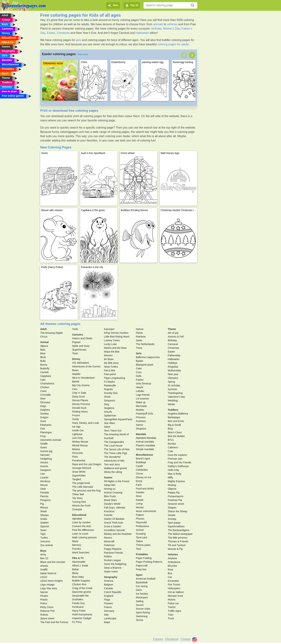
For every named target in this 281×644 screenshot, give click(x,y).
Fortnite (108, 515)
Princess (141, 417)
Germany (109, 611)
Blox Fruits (110, 496)
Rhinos (44, 508)
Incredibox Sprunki (114, 530)
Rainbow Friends (113, 553)
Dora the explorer (177, 455)
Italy (106, 615)
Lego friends (143, 395)
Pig (42, 504)
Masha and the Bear (115, 348)
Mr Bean (109, 359)
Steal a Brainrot (113, 568)
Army (43, 554)
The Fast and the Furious (54, 622)
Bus (170, 573)
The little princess (178, 538)
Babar (75, 569)
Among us (110, 489)
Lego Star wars (49, 588)
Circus (139, 474)
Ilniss (139, 496)
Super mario (111, 571)
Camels (44, 372)
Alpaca (44, 346)
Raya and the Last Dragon (87, 464)
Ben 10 (44, 558)
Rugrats (108, 389)
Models (140, 410)
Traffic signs (174, 611)
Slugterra (109, 408)
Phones (140, 519)
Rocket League (112, 560)
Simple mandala (145, 449)
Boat (170, 570)
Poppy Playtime (113, 549)
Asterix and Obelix (82, 338)
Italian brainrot (48, 573)
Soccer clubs (143, 609)
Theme (172, 329)
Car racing (142, 586)
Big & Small (174, 425)
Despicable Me (80, 596)
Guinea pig (46, 451)
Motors (172, 600)
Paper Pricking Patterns (149, 562)
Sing (106, 404)
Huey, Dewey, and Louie (85, 423)
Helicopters (174, 588)
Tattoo (139, 541)
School (140, 530)
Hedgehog (46, 459)
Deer (43, 399)
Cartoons (78, 335)
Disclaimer (172, 639)
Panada (44, 493)
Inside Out (78, 430)
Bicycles (172, 566)
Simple (172, 515)
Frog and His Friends (179, 462)
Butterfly (45, 368)
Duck (43, 421)
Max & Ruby (175, 474)
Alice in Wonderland (83, 378)
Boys (43, 551)
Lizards (44, 477)
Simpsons (109, 401)
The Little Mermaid (82, 487)
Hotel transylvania (82, 614)
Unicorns (45, 541)
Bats (43, 350)
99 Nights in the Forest (117, 481)
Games (108, 477)
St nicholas (174, 385)
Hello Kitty (173, 470)
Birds (43, 357)
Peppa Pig (174, 493)
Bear (43, 353)
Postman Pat (175, 500)
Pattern (140, 515)
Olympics (173, 378)
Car (170, 577)
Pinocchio (78, 453)
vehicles (172, 24)
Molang (172, 485)
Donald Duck (79, 408)
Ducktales (78, 599)
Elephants (46, 425)
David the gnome (82, 592)
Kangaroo (46, 470)
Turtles (44, 538)
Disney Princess (81, 404)
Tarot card (141, 537)
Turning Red (79, 502)
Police (44, 603)
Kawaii (140, 500)
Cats (43, 380)
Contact (186, 639)
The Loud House (113, 446)
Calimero (173, 447)
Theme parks (143, 545)
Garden (140, 492)
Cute (170, 451)
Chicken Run (79, 584)
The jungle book (81, 483)
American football (146, 579)
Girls (139, 353)
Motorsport (142, 597)
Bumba (172, 444)
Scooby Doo (111, 393)
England (109, 596)
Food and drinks (145, 489)
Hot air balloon (176, 592)
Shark (43, 511)
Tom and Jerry (112, 464)
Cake (139, 368)
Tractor (172, 607)
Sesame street (176, 504)
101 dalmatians (81, 363)
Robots (44, 615)
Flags (107, 600)
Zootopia (77, 509)
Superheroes (79, 350)
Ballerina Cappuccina (148, 357)
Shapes (172, 508)
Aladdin (76, 374)
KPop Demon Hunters (116, 333)
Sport (139, 575)
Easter (51, 33)
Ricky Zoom (47, 607)
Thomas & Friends (178, 541)
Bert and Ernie (176, 421)
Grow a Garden (113, 526)
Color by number (81, 522)
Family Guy (78, 603)
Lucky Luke (110, 344)
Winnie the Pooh (81, 506)
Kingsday (173, 367)
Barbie (139, 361)
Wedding (173, 401)
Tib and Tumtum (177, 545)
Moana (76, 449)
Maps (107, 622)
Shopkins (141, 429)
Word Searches (81, 553)
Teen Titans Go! (113, 431)
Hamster (45, 455)
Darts (139, 590)
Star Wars (109, 423)
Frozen (76, 415)
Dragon (44, 417)
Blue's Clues (175, 432)
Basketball (142, 582)
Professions (142, 526)
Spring (171, 382)
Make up (141, 402)
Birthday (172, 340)
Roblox (108, 556)
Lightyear (77, 434)
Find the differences (83, 530)
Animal (44, 342)
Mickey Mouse (80, 442)
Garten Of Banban (114, 519)
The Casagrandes (114, 442)
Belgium (109, 585)
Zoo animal (46, 545)
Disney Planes (80, 400)
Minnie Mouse (80, 445)
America (109, 581)
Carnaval (173, 344)
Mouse (44, 485)
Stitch (107, 427)
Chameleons (47, 383)
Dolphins (45, 410)
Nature (140, 329)
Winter (171, 404)
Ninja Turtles (111, 367)
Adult (43, 329)
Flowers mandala (145, 445)
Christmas (63, 33)
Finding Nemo (80, 412)
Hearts (140, 387)
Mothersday (174, 370)
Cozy (139, 372)
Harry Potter (79, 611)
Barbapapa (174, 417)
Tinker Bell (78, 494)
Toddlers (173, 410)
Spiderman (110, 416)
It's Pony (77, 622)
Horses (44, 462)
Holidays (173, 363)
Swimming (142, 616)
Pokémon (109, 545)
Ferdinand (78, 607)
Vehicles (173, 554)
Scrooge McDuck (82, 468)
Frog (43, 436)
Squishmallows (176, 526)
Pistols (44, 600)
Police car (173, 603)
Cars (75, 389)
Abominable (79, 562)
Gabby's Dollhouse (178, 466)
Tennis (139, 620)
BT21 (171, 440)
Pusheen (141, 421)
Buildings (141, 462)
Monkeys (45, 481)
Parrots (44, 496)
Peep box (141, 569)
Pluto (75, 457)
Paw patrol (110, 374)
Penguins (45, 500)
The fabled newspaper (180, 534)
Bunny (44, 365)
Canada (108, 588)
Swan (43, 530)
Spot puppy (174, 523)
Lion (42, 474)
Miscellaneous (144, 455)
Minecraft (109, 541)
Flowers (108, 603)
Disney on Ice (143, 477)
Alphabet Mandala (146, 438)
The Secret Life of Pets (117, 449)
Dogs (43, 406)
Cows (43, 391)
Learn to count (80, 534)
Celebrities (142, 470)
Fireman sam (175, 459)
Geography (111, 577)
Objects (172, 489)
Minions (108, 355)
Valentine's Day (176, 397)
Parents (158, 639)
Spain (139, 340)
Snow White (79, 472)
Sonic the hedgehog (115, 564)
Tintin (75, 353)
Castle (139, 466)
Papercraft (142, 566)
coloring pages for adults (173, 44)
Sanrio (139, 425)
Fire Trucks (174, 585)
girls (78, 40)
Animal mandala (145, 442)
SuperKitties (79, 476)
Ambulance (174, 562)
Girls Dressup (143, 383)
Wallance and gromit (115, 468)
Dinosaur (45, 402)
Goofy (75, 419)
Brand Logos (143, 459)
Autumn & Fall (176, 337)
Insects (44, 466)
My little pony (111, 363)
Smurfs (108, 412)
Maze (75, 541)
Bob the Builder (176, 436)
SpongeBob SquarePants (118, 419)
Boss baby (78, 577)
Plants (139, 333)
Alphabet (77, 519)
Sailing (140, 601)
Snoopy (172, 519)
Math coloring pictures (84, 537)
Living (139, 504)
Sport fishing (143, 612)
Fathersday (174, 355)
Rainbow (141, 337)
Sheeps (44, 515)
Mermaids (141, 406)
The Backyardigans (178, 530)
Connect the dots (82, 526)
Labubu (140, 391)
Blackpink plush (145, 365)
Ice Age (76, 427)
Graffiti (44, 570)
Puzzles (76, 549)
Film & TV (78, 558)
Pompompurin (176, 496)
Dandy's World (112, 504)
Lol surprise (142, 399)
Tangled (76, 479)
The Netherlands (145, 344)
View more (83, 54)
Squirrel (44, 526)
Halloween (142, 33)
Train (171, 615)
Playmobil (141, 522)
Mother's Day (172, 29)
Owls (43, 489)
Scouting (141, 534)
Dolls (139, 376)
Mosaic (140, 507)
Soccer (140, 605)
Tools (75, 329)
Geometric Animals (51, 440)
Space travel (47, 618)
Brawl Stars (110, 500)
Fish (42, 429)
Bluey (75, 573)
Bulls (43, 361)
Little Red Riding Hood (116, 337)
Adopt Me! (110, 485)
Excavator (173, 581)
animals (158, 24)
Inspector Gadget (82, 618)
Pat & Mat (109, 370)
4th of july (173, 333)
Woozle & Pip (175, 549)
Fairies (140, 380)
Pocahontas (79, 460)
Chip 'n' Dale (79, 393)
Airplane (172, 558)
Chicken (45, 387)
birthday (157, 29)
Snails (44, 519)
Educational (79, 515)
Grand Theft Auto (113, 523)
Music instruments (146, 511)
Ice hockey (142, 594)
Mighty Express (176, 481)
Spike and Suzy (81, 346)
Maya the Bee (112, 352)
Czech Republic (113, 592)
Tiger (43, 534)
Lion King (77, 438)
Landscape (110, 618)
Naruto (44, 592)
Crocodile (45, 395)
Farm (139, 485)
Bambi (76, 382)
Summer (172, 389)
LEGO (44, 577)
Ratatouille (110, 385)
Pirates (44, 596)
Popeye (76, 342)
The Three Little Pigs (116, 453)
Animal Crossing (113, 493)
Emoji (139, 481)
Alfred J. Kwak (80, 566)
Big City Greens (81, 385)
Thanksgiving (175, 393)
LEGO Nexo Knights (51, 581)
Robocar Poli (47, 611)
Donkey (44, 414)
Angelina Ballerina (178, 414)
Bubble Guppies (81, 581)
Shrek (107, 397)
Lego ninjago (47, 585)
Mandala (141, 434)
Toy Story (77, 498)
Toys (138, 549)
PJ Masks (109, 382)
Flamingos (46, 432)
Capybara (46, 376)
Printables (142, 554)
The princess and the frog (86, 491)
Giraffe (44, 444)
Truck (171, 618)
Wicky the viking (113, 472)
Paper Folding (144, 558)
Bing (170, 429)
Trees (139, 348)
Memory (77, 545)
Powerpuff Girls (144, 414)
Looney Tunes (112, 340)
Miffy (170, 477)
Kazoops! (109, 329)
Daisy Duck (78, 397)
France (108, 607)
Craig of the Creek (82, 588)
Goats (43, 447)
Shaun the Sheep (177, 511)
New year (173, 374)
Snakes (44, 523)
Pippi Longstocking (115, 378)
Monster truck (175, 596)
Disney (76, 359)
